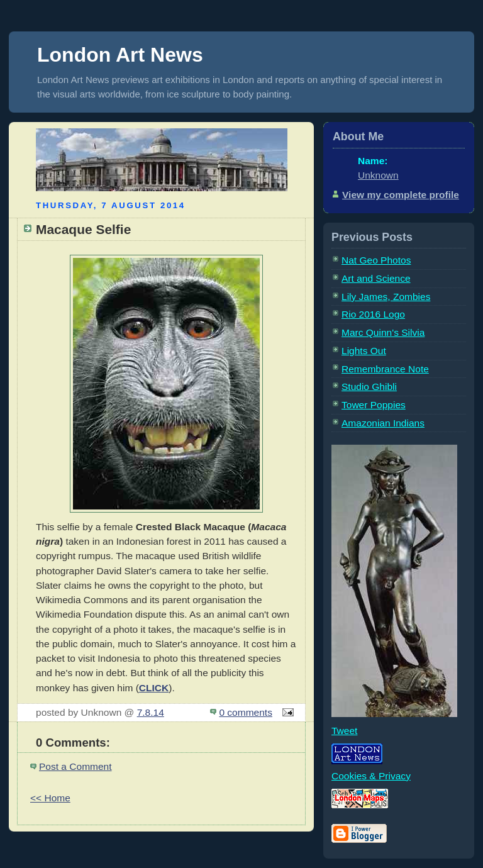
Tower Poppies (374, 405)
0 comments (246, 712)
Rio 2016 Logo (373, 314)
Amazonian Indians (383, 423)
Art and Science (376, 278)
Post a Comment (75, 766)
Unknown (378, 175)
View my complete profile (401, 195)
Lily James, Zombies (386, 297)
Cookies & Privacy (371, 776)
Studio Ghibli (369, 387)
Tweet (344, 731)
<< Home (50, 798)
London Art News (120, 55)
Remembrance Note (385, 369)
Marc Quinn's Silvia (383, 332)
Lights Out (364, 351)
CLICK (154, 688)
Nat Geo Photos (376, 260)
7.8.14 (151, 712)
